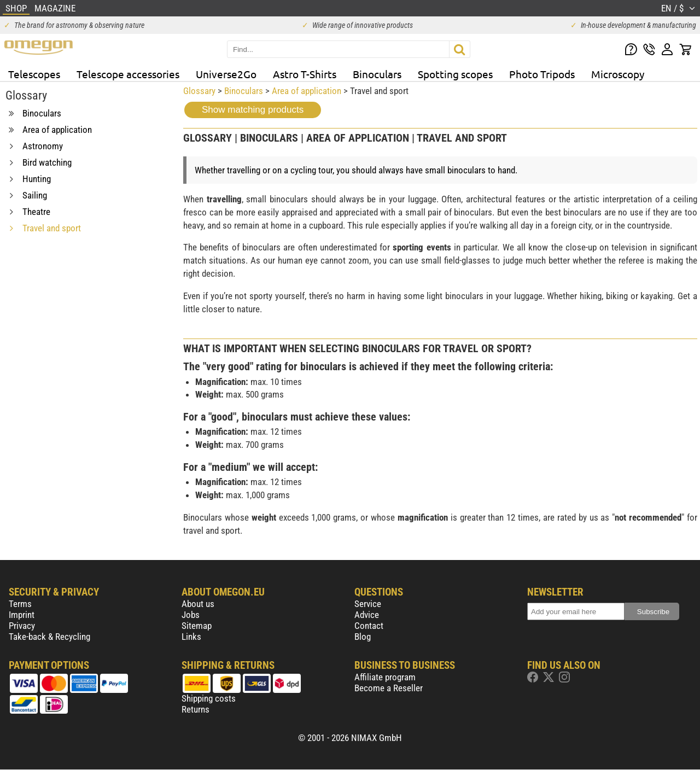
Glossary (199, 91)
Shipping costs (209, 698)
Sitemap (197, 626)
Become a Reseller (389, 688)
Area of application (307, 91)
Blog (363, 637)
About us (198, 604)
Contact (369, 626)
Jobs (191, 615)
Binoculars (377, 74)
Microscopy (618, 74)
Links (191, 637)
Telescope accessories (128, 74)
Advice (367, 615)
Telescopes (34, 74)
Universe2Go (226, 74)
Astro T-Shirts (305, 74)
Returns (196, 709)
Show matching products (253, 110)
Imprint (22, 615)
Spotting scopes (455, 74)
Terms (20, 604)
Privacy (22, 626)
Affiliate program (385, 677)
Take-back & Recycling (49, 637)
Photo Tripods (542, 74)
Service (368, 604)
